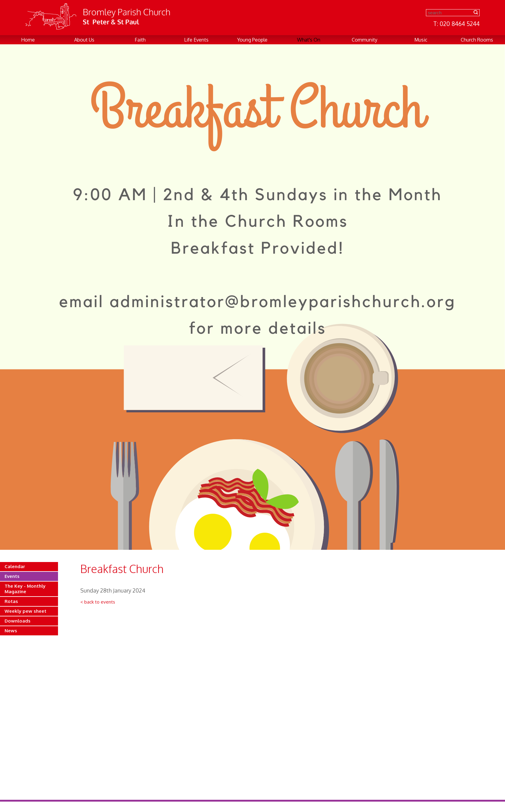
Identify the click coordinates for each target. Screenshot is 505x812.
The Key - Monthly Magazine (25, 589)
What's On (309, 40)
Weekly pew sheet (25, 611)
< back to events (98, 602)
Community (365, 40)
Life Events (196, 40)
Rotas (11, 601)
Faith (140, 40)
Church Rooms (477, 40)
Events (12, 576)
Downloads (18, 621)
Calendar (15, 566)
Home (28, 40)
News (11, 631)
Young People (252, 40)
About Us (84, 40)
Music (421, 40)
